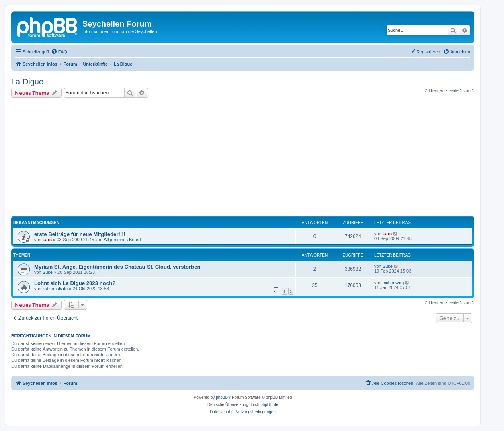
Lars (47, 240)
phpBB (222, 397)
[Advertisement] (252, 158)
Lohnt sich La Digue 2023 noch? (75, 283)
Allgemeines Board (122, 240)
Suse (48, 272)
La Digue (27, 82)
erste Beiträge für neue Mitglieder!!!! (80, 234)
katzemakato (55, 289)
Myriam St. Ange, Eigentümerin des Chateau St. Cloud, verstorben (117, 267)
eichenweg (393, 283)
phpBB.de (269, 405)
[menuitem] (59, 52)
